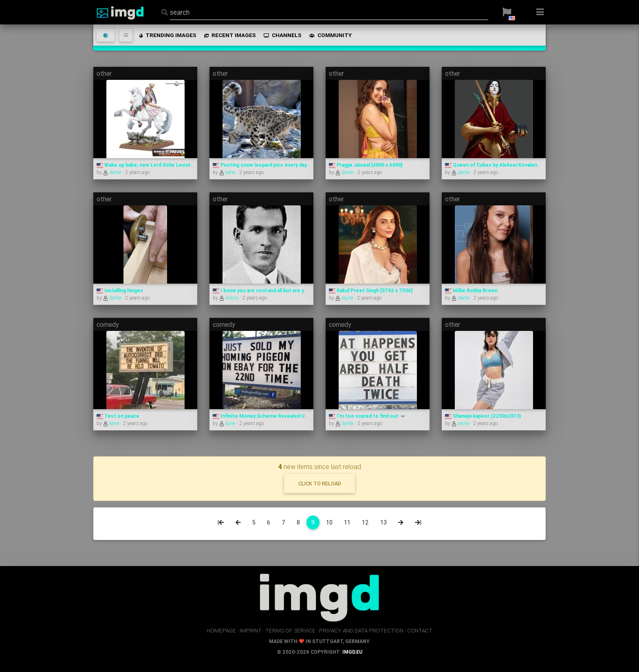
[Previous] (238, 522)
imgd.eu (352, 652)
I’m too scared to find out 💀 (367, 416)
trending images (167, 35)
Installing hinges (120, 290)
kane (228, 172)
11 (347, 522)
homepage (221, 630)
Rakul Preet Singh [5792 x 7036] (371, 290)
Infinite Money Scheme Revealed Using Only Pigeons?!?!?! (285, 416)
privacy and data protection (361, 630)
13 (383, 522)
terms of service (290, 630)
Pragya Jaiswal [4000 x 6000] (366, 165)
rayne (345, 298)
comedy (108, 324)
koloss (230, 298)
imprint (251, 630)
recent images (229, 35)
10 (329, 522)
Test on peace (118, 416)
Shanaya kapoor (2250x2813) (483, 416)
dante (113, 172)
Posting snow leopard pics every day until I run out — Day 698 (289, 165)
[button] (507, 12)
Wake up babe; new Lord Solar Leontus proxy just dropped (170, 165)
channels (282, 35)
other (104, 73)
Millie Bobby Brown (471, 290)
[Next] (401, 522)
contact (420, 630)
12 (365, 522)
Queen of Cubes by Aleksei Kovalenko (494, 165)
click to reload (320, 484)
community (330, 35)
